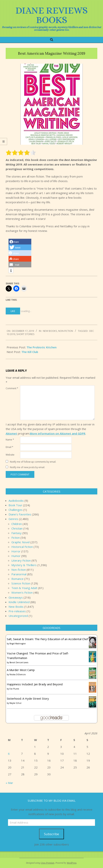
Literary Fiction (21, 560)
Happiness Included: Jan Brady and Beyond (35, 684)
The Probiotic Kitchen (42, 347)
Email (9, 447)
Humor (16, 556)
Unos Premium (47, 863)
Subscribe (51, 834)
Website (10, 455)
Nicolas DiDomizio (18, 674)
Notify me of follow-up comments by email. (33, 462)
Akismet (11, 433)
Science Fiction (21, 583)
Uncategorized (18, 616)
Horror (16, 551)
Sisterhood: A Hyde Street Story (28, 698)
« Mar (9, 783)
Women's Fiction (22, 592)
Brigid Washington (18, 644)
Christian (17, 528)
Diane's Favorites (20, 514)
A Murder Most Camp (21, 670)
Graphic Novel (20, 542)
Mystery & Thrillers (24, 565)
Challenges (16, 510)
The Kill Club (30, 352)
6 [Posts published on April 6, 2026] (9, 754)
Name (10, 440)
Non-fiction (66, 331)
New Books (50, 331)
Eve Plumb (14, 689)
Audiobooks (16, 501)
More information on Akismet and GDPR (58, 433)
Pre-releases (17, 611)
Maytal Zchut (15, 703)
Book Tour (15, 505)
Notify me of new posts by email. (27, 467)
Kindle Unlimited (19, 602)
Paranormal (19, 574)
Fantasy (17, 533)
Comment (12, 388)
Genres (13, 519)
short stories (25, 334)
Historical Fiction (22, 547)
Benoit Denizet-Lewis (19, 662)
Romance (17, 579)
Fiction (16, 538)
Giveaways (16, 597)
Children (17, 524)
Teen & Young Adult (24, 588)
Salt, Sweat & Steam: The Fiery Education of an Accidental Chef (47, 639)
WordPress (72, 863)
